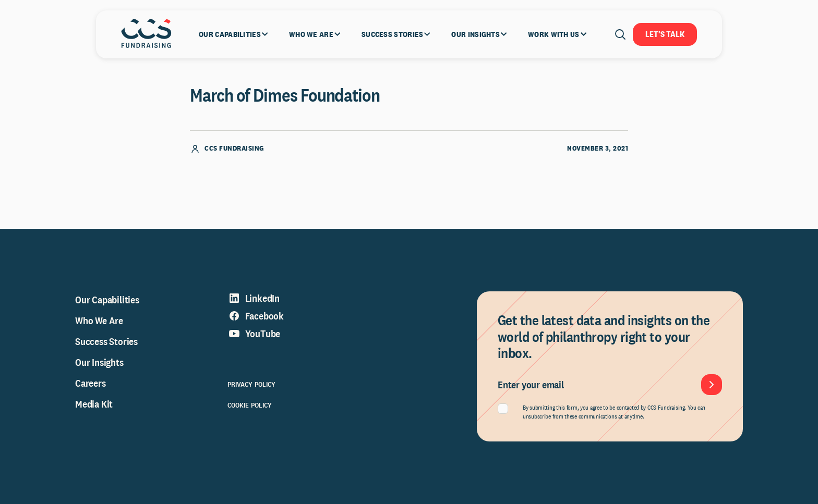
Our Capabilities (107, 300)
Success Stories (106, 341)
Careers (91, 383)
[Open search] (620, 34)
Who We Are (99, 321)
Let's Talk (665, 34)
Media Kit (94, 404)
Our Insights (99, 362)
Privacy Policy (252, 384)
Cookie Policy (250, 405)
